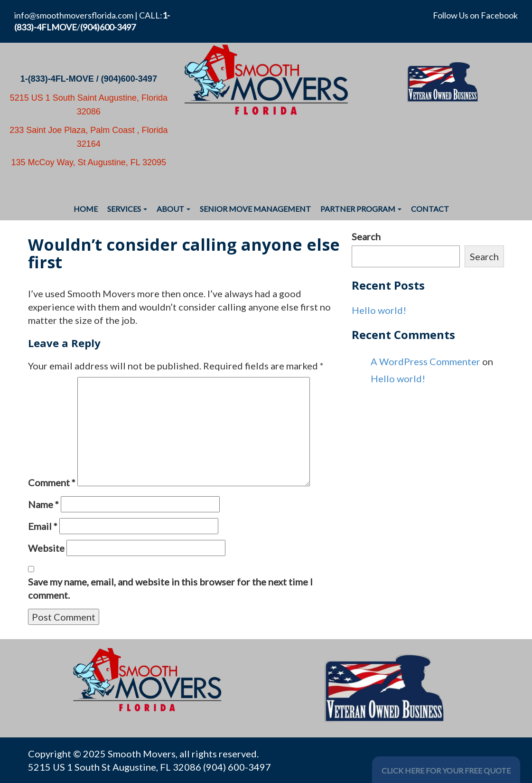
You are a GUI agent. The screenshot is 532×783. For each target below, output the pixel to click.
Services (127, 209)
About (173, 209)
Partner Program (361, 209)
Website (46, 548)
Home (86, 209)
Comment (52, 482)
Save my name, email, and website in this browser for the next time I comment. (170, 588)
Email (43, 526)
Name (43, 504)
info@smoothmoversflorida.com (74, 15)
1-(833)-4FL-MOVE (57, 79)
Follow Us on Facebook (475, 15)
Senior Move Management (255, 209)
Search (366, 236)
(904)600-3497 (129, 79)
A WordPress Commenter (425, 361)
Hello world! (379, 310)
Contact (430, 209)
